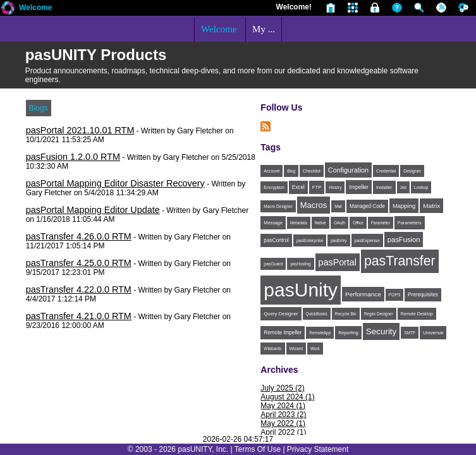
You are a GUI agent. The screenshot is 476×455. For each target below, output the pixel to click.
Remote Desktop (417, 314)
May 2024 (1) (283, 406)
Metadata (299, 223)
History (335, 187)
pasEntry (339, 240)
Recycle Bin (346, 314)
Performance (363, 294)
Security (381, 331)
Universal (433, 333)
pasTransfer (400, 261)
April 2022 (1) (283, 432)
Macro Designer (278, 206)
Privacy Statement (318, 449)
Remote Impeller (283, 333)
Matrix (431, 206)
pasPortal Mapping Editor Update (93, 210)
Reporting (348, 333)
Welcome (35, 8)
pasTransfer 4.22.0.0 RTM (79, 289)
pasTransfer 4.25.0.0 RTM (79, 263)
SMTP (410, 333)
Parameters (410, 223)
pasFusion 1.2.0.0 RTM (73, 157)
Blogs (39, 108)
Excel (298, 187)
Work (315, 349)
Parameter (381, 223)
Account (272, 171)
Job (403, 187)
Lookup (421, 187)
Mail (338, 206)
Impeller (359, 187)
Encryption (274, 187)
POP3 (394, 295)
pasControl (276, 240)
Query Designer (281, 314)
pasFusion (404, 240)
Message (273, 223)
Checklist (312, 171)
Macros (314, 205)
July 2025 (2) (282, 388)
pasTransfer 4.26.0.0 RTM (79, 236)
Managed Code (367, 206)
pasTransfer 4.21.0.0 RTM (79, 316)
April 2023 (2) (283, 415)
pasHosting (300, 264)
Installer (384, 187)
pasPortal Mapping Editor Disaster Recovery (115, 183)
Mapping (404, 206)
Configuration (348, 170)
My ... (264, 29)
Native (320, 223)
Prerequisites (423, 295)
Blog (291, 171)
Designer (412, 171)
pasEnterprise (310, 240)
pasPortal (338, 262)
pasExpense (367, 240)
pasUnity (301, 290)
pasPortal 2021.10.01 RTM (80, 130)
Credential (386, 171)
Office (358, 223)
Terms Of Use (258, 449)
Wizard (296, 349)
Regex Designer (379, 314)
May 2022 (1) (283, 423)
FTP (317, 187)
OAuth (339, 223)
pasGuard (273, 264)
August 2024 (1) (287, 397)
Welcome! (294, 7)
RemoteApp (320, 333)
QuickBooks (317, 314)
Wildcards (272, 349)
